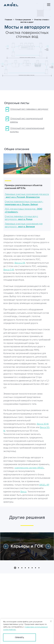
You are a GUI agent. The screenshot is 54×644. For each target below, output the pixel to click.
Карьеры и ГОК (27, 546)
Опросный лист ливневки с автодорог (29, 109)
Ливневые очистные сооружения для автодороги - (24, 225)
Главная (8, 20)
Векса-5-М (9, 270)
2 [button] (18, 568)
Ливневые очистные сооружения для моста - (27, 196)
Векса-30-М (43, 424)
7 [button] (36, 568)
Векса (23, 492)
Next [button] (48, 546)
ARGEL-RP (44, 485)
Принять (19, 638)
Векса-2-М (20, 263)
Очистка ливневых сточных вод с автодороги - (21, 218)
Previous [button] (6, 546)
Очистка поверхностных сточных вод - (24, 203)
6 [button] (32, 568)
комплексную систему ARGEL (29, 468)
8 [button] (39, 568)
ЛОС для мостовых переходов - (23, 210)
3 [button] (22, 568)
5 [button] (29, 568)
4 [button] (25, 568)
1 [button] (15, 568)
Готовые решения (23, 20)
